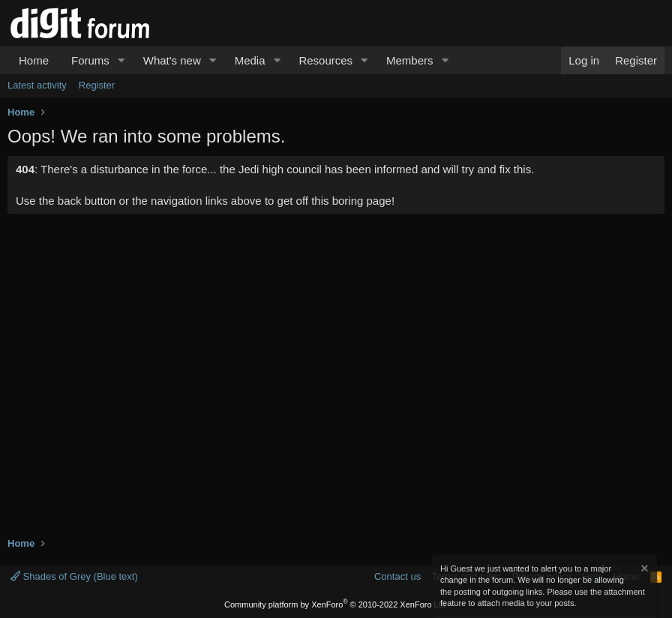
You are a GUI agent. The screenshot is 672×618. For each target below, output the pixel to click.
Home (34, 60)
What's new (172, 60)
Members (410, 60)
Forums (90, 60)
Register (97, 85)
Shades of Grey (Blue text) (74, 576)
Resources (325, 60)
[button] (121, 60)
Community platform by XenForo (336, 604)
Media (250, 60)
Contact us (397, 576)
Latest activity (37, 85)
